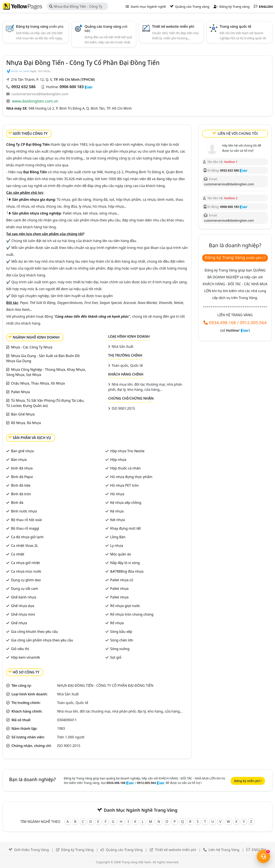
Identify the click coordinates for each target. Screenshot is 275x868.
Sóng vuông (120, 649)
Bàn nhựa (19, 460)
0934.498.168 (222, 323)
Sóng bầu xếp (121, 632)
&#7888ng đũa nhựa (127, 571)
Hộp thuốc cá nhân (125, 468)
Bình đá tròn (21, 494)
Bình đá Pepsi (22, 477)
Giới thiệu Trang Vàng (31, 850)
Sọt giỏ (116, 657)
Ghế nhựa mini (23, 614)
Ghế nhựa (19, 623)
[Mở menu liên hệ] (263, 856)
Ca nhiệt (18, 554)
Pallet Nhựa (20, 392)
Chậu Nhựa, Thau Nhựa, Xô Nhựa (38, 383)
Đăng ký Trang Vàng (77, 850)
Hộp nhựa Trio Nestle (127, 451)
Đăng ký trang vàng (40, 26)
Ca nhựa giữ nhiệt (25, 563)
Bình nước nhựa (24, 511)
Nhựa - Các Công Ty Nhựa (32, 347)
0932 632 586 (23, 87)
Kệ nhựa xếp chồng (126, 503)
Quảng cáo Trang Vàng (124, 850)
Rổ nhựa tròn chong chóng (132, 614)
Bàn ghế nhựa (22, 451)
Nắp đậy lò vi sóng (125, 563)
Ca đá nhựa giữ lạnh (27, 537)
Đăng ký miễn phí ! (248, 781)
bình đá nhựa (22, 468)
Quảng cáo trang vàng (106, 28)
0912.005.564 (253, 323)
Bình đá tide (21, 485)
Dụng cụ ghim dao (26, 580)
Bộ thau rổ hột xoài (26, 520)
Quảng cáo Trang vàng (190, 6)
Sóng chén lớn (122, 640)
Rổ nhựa (117, 623)
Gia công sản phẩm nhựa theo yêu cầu (42, 640)
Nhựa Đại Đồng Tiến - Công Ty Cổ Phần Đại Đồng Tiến (76, 7)
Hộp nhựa (118, 460)
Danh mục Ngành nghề (146, 6)
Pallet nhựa (119, 589)
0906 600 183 (72, 87)
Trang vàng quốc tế (236, 26)
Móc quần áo (121, 554)
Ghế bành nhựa (24, 597)
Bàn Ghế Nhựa (23, 414)
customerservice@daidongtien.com (40, 94)
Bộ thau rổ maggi (25, 528)
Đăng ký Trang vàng (231, 6)
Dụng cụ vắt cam (24, 589)
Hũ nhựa (117, 494)
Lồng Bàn (118, 537)
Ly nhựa (117, 546)
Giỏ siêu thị (20, 649)
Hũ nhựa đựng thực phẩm (131, 477)
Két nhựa (118, 520)
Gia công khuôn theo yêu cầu (34, 632)
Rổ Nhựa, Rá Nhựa (26, 423)
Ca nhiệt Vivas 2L (24, 546)
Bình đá (17, 503)
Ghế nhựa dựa (23, 606)
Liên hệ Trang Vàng (224, 850)
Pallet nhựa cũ (122, 580)
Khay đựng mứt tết (126, 528)
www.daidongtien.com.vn (35, 101)
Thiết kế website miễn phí (173, 26)
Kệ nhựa (117, 511)
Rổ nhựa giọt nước (125, 606)
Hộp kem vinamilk (25, 657)
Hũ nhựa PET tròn (125, 485)
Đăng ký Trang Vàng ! (235, 257)
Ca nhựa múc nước (26, 571)
